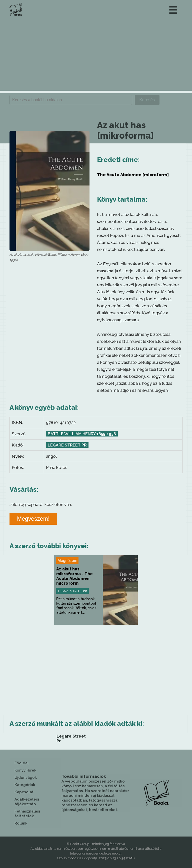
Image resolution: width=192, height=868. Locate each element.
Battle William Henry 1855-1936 (82, 434)
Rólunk (21, 823)
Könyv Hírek (25, 770)
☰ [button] (173, 10)
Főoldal (22, 763)
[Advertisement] (96, 56)
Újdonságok (26, 778)
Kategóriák (25, 785)
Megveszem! (33, 519)
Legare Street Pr (67, 445)
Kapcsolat (24, 792)
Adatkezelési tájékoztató (27, 802)
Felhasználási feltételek (27, 814)
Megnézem (67, 561)
